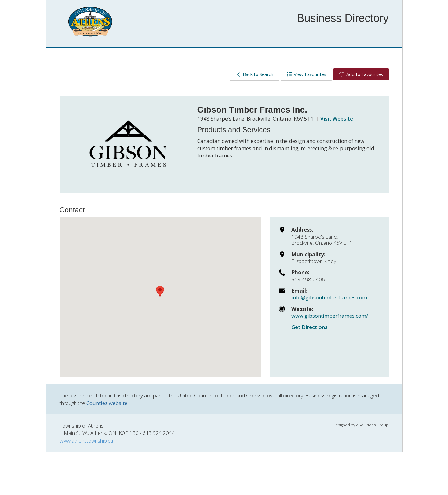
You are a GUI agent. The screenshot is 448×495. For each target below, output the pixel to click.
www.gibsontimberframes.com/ (330, 316)
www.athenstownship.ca (86, 441)
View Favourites (306, 74)
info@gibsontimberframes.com (329, 297)
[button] (160, 291)
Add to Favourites (361, 74)
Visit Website (337, 119)
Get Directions (310, 327)
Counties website (107, 403)
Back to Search (255, 74)
